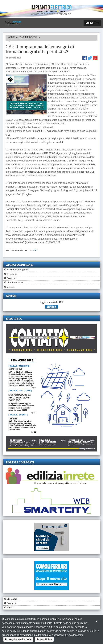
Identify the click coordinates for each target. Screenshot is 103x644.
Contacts (11, 603)
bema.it (10, 608)
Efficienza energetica (18, 270)
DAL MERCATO (28, 37)
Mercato (11, 287)
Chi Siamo (12, 599)
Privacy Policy (44, 639)
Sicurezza (12, 274)
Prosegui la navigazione (18, 639)
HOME (11, 37)
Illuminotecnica (15, 282)
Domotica (12, 278)
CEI (35, 250)
